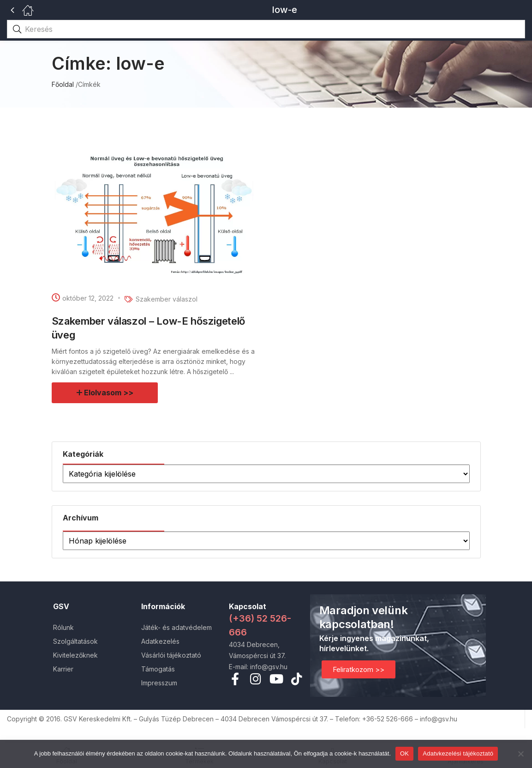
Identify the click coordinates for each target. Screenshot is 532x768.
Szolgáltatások (75, 641)
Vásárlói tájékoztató (171, 655)
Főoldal (63, 84)
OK (404, 753)
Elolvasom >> (109, 393)
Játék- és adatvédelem (176, 627)
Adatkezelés (160, 641)
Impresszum (159, 683)
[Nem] (520, 754)
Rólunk (63, 627)
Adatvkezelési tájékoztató (458, 753)
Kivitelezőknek (75, 655)
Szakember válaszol (167, 299)
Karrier (63, 669)
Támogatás (158, 669)
